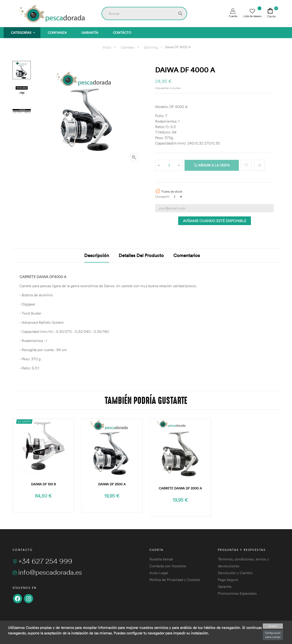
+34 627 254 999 (42, 561)
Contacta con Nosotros (168, 566)
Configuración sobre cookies (273, 635)
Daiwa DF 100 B (43, 484)
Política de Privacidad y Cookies (175, 580)
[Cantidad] (169, 165)
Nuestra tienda (161, 559)
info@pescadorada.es (47, 572)
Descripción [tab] (97, 255)
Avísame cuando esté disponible (215, 221)
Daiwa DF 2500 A (112, 484)
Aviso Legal (159, 573)
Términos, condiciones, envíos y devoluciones (243, 563)
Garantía (225, 586)
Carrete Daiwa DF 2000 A (180, 488)
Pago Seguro (228, 580)
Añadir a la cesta (212, 165)
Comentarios (187, 255)
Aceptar (273, 626)
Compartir (175, 197)
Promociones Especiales (237, 593)
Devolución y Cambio (235, 573)
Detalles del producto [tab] (141, 255)
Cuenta (233, 13)
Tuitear (181, 197)
